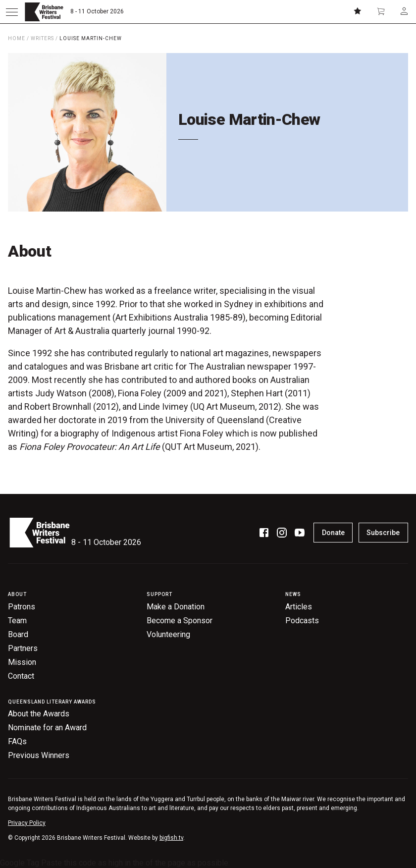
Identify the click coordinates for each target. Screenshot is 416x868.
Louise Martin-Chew (91, 38)
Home (17, 38)
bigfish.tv (171, 838)
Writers (42, 38)
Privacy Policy (27, 823)
